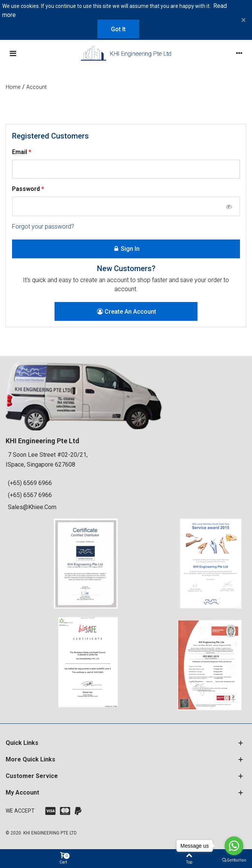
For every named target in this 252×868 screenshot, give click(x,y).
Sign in (126, 249)
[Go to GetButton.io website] (234, 860)
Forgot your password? (43, 227)
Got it (118, 29)
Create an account (127, 312)
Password (27, 189)
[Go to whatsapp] (234, 846)
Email (20, 152)
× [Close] (244, 20)
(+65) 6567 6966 (30, 495)
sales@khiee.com (32, 507)
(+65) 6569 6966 (30, 483)
